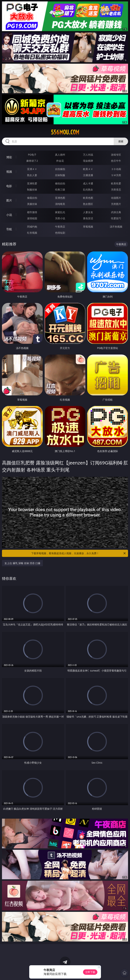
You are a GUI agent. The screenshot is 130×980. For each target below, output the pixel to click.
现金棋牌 (88, 161)
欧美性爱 (116, 183)
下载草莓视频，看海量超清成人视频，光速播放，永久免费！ (79, 553)
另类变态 (116, 190)
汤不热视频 (116, 227)
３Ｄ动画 (116, 169)
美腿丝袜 (32, 204)
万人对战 (88, 155)
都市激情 (32, 212)
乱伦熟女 (88, 190)
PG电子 (32, 155)
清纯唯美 (60, 204)
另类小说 (60, 218)
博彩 (9, 157)
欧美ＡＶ (88, 169)
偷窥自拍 (32, 198)
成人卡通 (88, 183)
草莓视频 (88, 227)
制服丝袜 (32, 190)
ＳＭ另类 (116, 175)
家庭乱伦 (60, 212)
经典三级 (60, 190)
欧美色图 (88, 198)
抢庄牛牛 (116, 161)
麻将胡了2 (32, 161)
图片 (9, 200)
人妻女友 (88, 212)
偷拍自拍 (60, 183)
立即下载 (90, 972)
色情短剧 (60, 233)
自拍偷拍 (60, 169)
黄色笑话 (88, 218)
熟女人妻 (32, 175)
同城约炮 (32, 227)
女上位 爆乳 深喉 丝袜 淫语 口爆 (22, 563)
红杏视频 (32, 233)
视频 (9, 172)
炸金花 (60, 161)
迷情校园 (32, 218)
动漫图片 (116, 198)
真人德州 (60, 155)
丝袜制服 (60, 175)
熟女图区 (88, 204)
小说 (9, 215)
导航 (9, 229)
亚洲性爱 (32, 183)
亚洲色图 (60, 198)
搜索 (121, 141)
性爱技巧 (116, 218)
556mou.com (65, 132)
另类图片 (116, 204)
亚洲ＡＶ (32, 169)
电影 (9, 186)
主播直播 (88, 175)
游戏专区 (116, 155)
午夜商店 (60, 227)
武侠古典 (116, 212)
